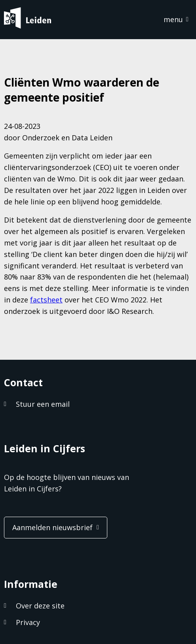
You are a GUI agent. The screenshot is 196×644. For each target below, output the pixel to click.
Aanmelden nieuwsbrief (52, 527)
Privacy (28, 622)
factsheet (46, 300)
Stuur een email (43, 404)
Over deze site (40, 606)
